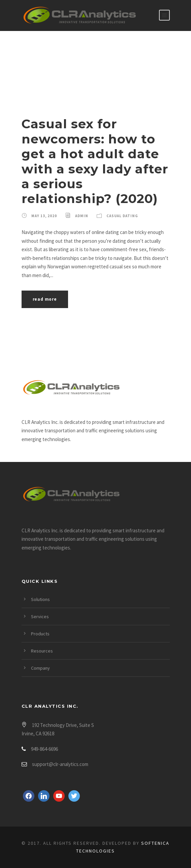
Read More (45, 299)
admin (82, 216)
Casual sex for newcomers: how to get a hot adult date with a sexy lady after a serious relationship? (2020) (95, 161)
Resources (42, 651)
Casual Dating (122, 216)
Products (40, 634)
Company (40, 668)
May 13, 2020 (44, 216)
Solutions (40, 599)
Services (40, 616)
